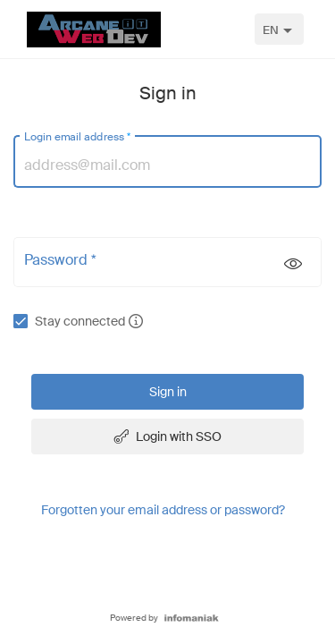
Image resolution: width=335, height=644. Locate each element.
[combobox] (279, 29)
